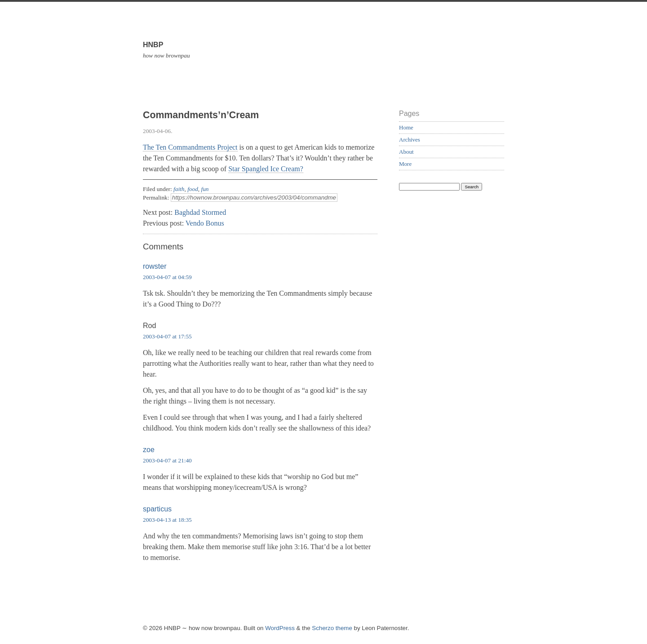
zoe (149, 450)
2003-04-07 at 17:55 (167, 336)
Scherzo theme (332, 628)
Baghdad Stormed (200, 212)
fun (205, 189)
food (193, 189)
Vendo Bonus (205, 223)
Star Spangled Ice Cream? (266, 169)
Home (406, 127)
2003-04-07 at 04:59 (167, 277)
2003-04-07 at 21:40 (167, 460)
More (405, 164)
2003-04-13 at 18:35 (167, 520)
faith (179, 189)
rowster (155, 266)
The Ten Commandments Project (190, 147)
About (406, 152)
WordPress (280, 628)
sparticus (157, 509)
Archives (410, 140)
